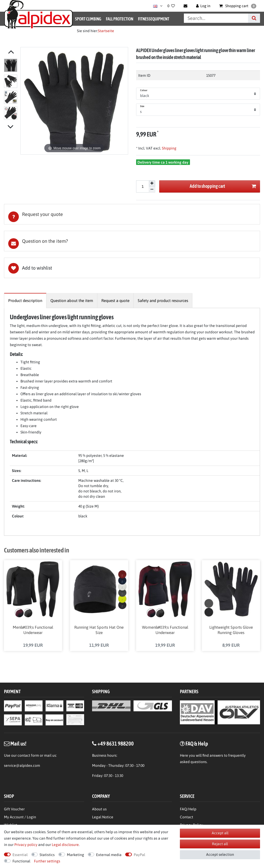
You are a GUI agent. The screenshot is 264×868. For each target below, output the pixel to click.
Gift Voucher (14, 810)
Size (142, 106)
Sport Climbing (88, 19)
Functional (21, 861)
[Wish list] (171, 6)
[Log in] (203, 6)
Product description (25, 301)
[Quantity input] (142, 186)
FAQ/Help (188, 810)
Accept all (220, 833)
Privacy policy (26, 845)
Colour (144, 90)
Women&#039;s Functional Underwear (165, 630)
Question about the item (72, 301)
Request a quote (115, 301)
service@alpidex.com (22, 766)
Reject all (220, 844)
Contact (187, 818)
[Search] (254, 18)
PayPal (139, 855)
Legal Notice (103, 818)
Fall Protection (120, 19)
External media (109, 855)
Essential (20, 855)
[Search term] (216, 18)
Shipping (169, 148)
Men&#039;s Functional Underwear (33, 630)
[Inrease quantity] (152, 184)
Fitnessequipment (154, 19)
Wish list (132, 268)
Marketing (75, 855)
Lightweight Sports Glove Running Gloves (231, 630)
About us (99, 810)
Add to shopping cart (223, 186)
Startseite (106, 31)
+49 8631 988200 (116, 744)
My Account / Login (20, 818)
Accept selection (220, 854)
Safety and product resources (163, 301)
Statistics (47, 855)
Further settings (47, 861)
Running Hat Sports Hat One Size (99, 630)
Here (184, 756)
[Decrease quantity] (152, 190)
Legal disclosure (65, 845)
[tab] (132, 214)
